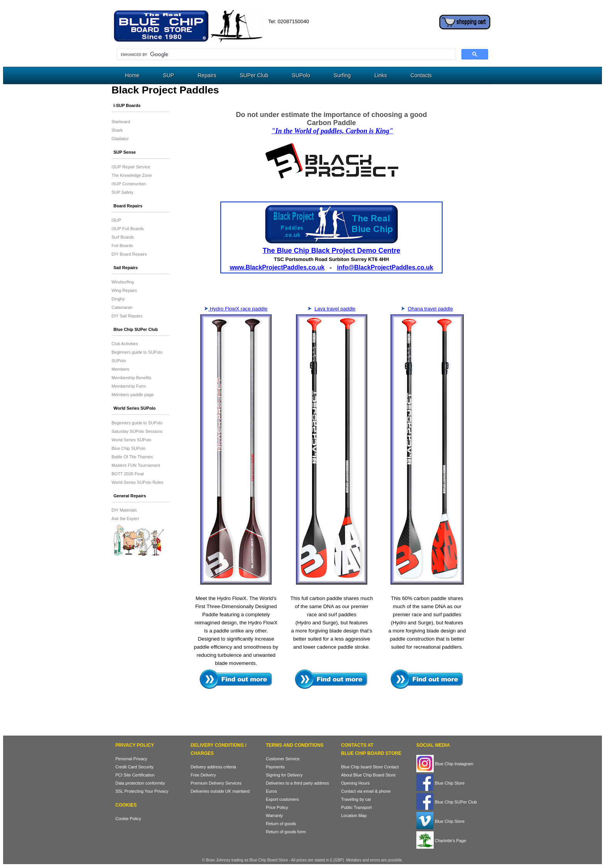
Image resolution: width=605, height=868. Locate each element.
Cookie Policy (128, 819)
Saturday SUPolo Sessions (137, 431)
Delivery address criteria (213, 767)
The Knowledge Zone (132, 175)
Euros (271, 791)
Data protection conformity (140, 783)
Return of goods (281, 824)
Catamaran (122, 307)
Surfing (342, 75)
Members (120, 369)
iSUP (116, 220)
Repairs (207, 75)
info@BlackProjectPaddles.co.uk (385, 267)
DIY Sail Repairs (127, 316)
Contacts (421, 75)
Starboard (121, 122)
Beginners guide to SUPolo (137, 352)
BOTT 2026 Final (128, 474)
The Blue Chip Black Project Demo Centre (331, 251)
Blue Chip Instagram (445, 764)
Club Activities (125, 344)
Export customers (282, 799)
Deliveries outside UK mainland (220, 791)
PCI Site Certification (135, 775)
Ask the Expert (125, 519)
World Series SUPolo (131, 440)
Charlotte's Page (441, 841)
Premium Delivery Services (216, 783)
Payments (275, 767)
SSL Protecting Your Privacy (142, 791)
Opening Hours (355, 783)
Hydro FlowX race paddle (238, 309)
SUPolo (301, 75)
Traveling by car (356, 799)
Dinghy (118, 299)
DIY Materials (124, 510)
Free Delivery (203, 775)
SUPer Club (254, 75)
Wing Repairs (124, 290)
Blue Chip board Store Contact (370, 767)
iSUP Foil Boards (128, 229)
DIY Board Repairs (129, 254)
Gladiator (120, 139)
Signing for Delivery (284, 775)
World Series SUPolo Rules (137, 482)
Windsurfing (123, 282)
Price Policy (277, 807)
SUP (168, 75)
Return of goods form (286, 832)
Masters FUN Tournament (136, 465)
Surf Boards (123, 237)
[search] (286, 54)
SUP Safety (123, 192)
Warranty (274, 815)
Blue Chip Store (440, 783)
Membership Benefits (131, 378)
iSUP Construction (129, 184)
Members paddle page (133, 395)
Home (132, 75)
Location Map (354, 815)
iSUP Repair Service (131, 167)
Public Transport (356, 807)
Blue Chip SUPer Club (447, 802)
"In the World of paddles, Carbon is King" (332, 131)
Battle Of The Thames (132, 457)
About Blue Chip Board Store (368, 775)
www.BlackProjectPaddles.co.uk (277, 267)
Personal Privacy (131, 759)
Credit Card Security (134, 767)
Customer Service (283, 759)
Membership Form (129, 386)
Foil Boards (122, 246)
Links (381, 75)
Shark (117, 130)
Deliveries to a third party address (297, 783)
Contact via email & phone (366, 791)
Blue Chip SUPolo (128, 448)
